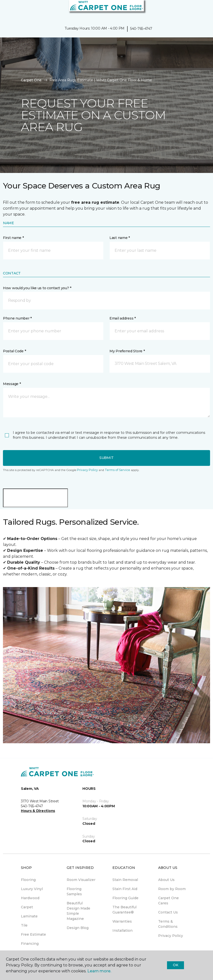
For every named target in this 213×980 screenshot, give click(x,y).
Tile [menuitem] (24, 925)
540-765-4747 (141, 29)
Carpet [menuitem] (27, 907)
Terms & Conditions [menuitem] (168, 924)
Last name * (120, 238)
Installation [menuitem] (122, 930)
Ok (175, 965)
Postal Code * (14, 351)
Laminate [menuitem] (29, 916)
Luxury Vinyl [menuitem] (32, 889)
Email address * (123, 318)
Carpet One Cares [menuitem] (168, 901)
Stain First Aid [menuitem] (125, 889)
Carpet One (31, 80)
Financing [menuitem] (30, 944)
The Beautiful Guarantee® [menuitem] (124, 910)
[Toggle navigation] (7, 10)
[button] (106, 301)
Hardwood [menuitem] (30, 898)
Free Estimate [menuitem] (33, 934)
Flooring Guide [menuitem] (125, 898)
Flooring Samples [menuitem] (74, 891)
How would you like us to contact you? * (37, 288)
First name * (13, 238)
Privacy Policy (87, 470)
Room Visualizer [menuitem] (81, 880)
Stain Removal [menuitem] (125, 880)
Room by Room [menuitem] (172, 889)
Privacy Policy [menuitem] (171, 936)
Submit (106, 458)
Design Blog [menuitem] (78, 928)
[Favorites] (200, 10)
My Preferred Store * (127, 351)
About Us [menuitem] (166, 880)
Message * (12, 384)
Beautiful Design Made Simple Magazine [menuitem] (78, 911)
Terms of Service (117, 470)
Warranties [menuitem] (122, 921)
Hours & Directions (38, 811)
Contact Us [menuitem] (168, 912)
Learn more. (99, 971)
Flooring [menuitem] (28, 880)
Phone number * (17, 318)
